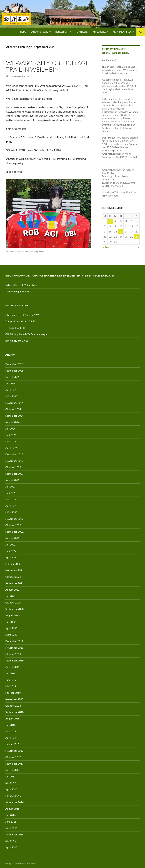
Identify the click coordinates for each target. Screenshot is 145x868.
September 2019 (14, 660)
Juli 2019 (10, 673)
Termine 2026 (82, 32)
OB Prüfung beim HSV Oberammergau (27, 334)
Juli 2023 (10, 487)
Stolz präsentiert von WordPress (20, 864)
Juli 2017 (10, 776)
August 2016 (12, 809)
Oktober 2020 (13, 602)
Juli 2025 (10, 383)
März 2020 (11, 635)
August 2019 (12, 667)
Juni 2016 (11, 822)
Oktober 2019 (13, 654)
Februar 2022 (13, 564)
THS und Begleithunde (18, 291)
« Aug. (106, 247)
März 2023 (11, 512)
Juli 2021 (10, 596)
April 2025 (11, 390)
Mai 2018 (11, 731)
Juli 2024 (10, 429)
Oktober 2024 (13, 409)
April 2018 (11, 738)
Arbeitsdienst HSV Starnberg (21, 285)
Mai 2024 (11, 441)
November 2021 (14, 570)
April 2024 (11, 448)
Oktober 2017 (13, 757)
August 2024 (12, 422)
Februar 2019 (13, 693)
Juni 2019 (11, 680)
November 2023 (14, 461)
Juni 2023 (11, 493)
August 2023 (12, 480)
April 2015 (11, 847)
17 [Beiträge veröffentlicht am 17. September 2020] (121, 231)
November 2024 (14, 403)
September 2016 (14, 802)
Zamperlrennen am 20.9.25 (20, 321)
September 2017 (14, 764)
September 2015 (14, 834)
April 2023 (11, 506)
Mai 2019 (11, 686)
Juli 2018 (10, 725)
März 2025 (11, 396)
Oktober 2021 (13, 577)
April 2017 (11, 789)
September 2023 (14, 474)
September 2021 (14, 583)
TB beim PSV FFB (15, 328)
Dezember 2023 (14, 454)
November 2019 (14, 648)
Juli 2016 (10, 815)
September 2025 (14, 371)
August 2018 (12, 718)
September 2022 (14, 532)
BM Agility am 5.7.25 (17, 341)
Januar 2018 (12, 744)
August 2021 (12, 590)
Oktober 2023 (13, 467)
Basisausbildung (39, 32)
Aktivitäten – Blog (122, 32)
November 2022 (14, 519)
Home (23, 32)
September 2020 (14, 609)
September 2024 (14, 416)
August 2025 (12, 377)
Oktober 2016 (13, 796)
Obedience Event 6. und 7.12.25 (23, 315)
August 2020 (12, 615)
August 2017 (12, 770)
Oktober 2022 (13, 525)
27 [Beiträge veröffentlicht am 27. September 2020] (137, 237)
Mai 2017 (11, 783)
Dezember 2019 (14, 641)
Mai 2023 (11, 499)
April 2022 (11, 557)
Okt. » (136, 247)
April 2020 (11, 628)
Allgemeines (99, 32)
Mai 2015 (11, 841)
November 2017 (14, 751)
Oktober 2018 (13, 706)
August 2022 (12, 538)
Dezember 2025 (14, 364)
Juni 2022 (11, 551)
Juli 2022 (10, 545)
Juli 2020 (10, 622)
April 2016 (11, 828)
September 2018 (14, 712)
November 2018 (14, 699)
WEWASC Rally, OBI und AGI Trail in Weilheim (47, 66)
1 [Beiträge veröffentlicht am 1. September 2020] (110, 221)
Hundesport (62, 32)
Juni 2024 (11, 435)
